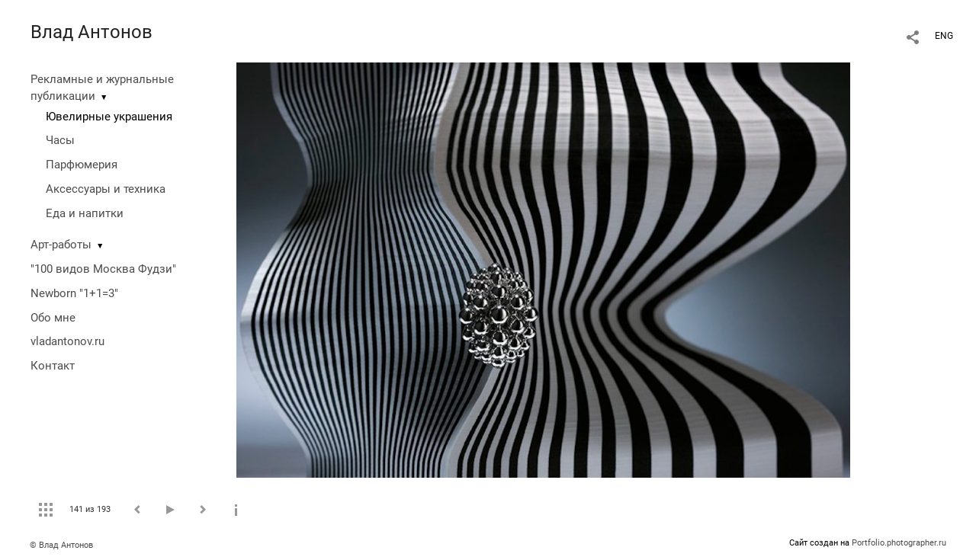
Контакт (53, 366)
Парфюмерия (82, 165)
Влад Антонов (91, 32)
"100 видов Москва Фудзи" (103, 269)
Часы (60, 140)
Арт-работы (61, 245)
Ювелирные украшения (109, 117)
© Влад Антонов (61, 545)
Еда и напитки (85, 213)
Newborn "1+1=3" (74, 293)
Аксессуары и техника (106, 189)
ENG (944, 36)
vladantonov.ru (67, 341)
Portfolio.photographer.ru (899, 543)
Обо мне (53, 318)
